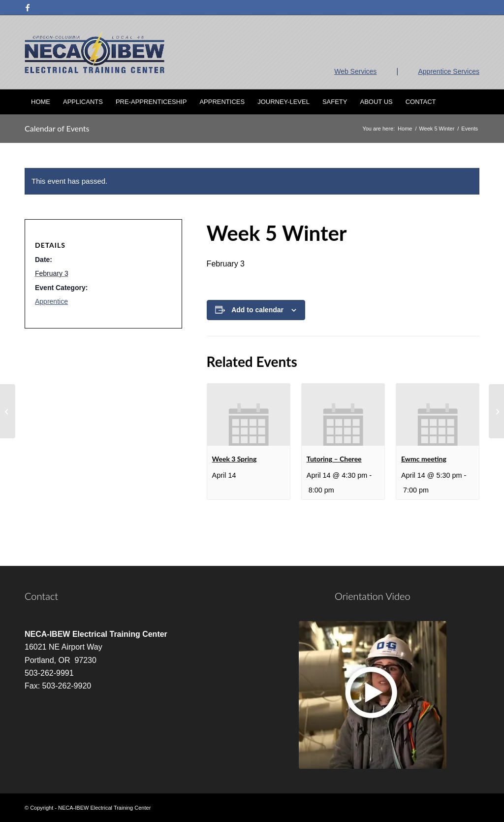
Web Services (355, 71)
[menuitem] (41, 102)
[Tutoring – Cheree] (496, 411)
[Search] (473, 102)
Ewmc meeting (424, 459)
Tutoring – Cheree (334, 459)
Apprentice (51, 301)
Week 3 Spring (235, 459)
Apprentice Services (449, 71)
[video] (373, 695)
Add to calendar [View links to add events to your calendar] (257, 310)
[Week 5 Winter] (8, 411)
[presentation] (249, 415)
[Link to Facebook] (28, 7)
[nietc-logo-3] (94, 52)
